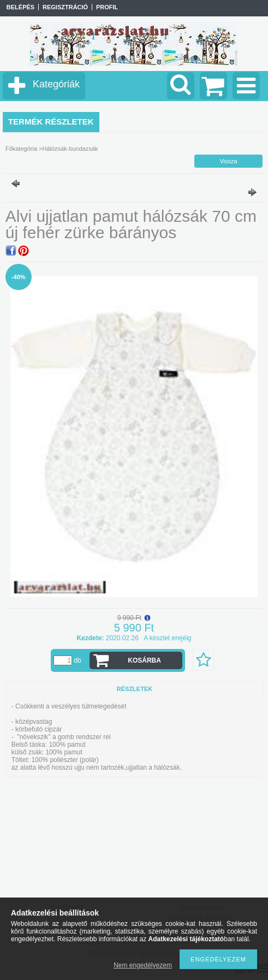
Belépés (20, 7)
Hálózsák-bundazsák (70, 149)
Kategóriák (56, 84)
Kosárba (144, 660)
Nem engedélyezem (143, 965)
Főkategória (21, 149)
